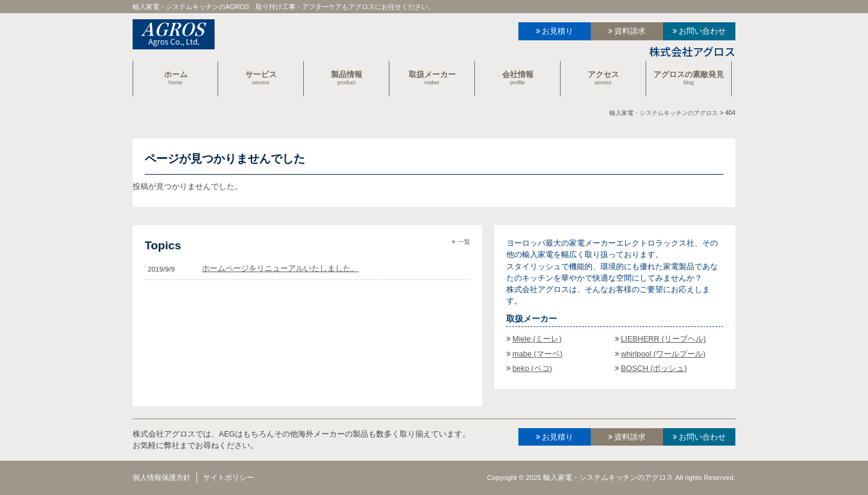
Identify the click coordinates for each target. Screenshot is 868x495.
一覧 (464, 242)
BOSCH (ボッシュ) (654, 368)
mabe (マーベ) (537, 354)
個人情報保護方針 (162, 478)
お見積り (558, 31)
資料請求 (630, 31)
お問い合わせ (702, 31)
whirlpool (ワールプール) (663, 354)
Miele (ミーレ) (537, 339)
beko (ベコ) (532, 368)
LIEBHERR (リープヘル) (663, 339)
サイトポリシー (228, 478)
